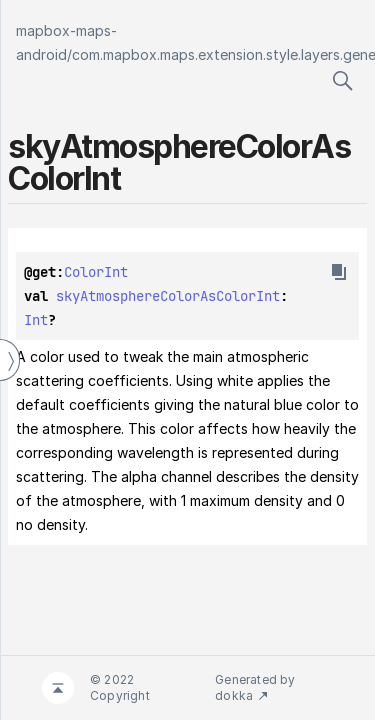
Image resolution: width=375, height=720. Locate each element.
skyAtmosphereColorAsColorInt (168, 296)
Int (36, 320)
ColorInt (96, 272)
